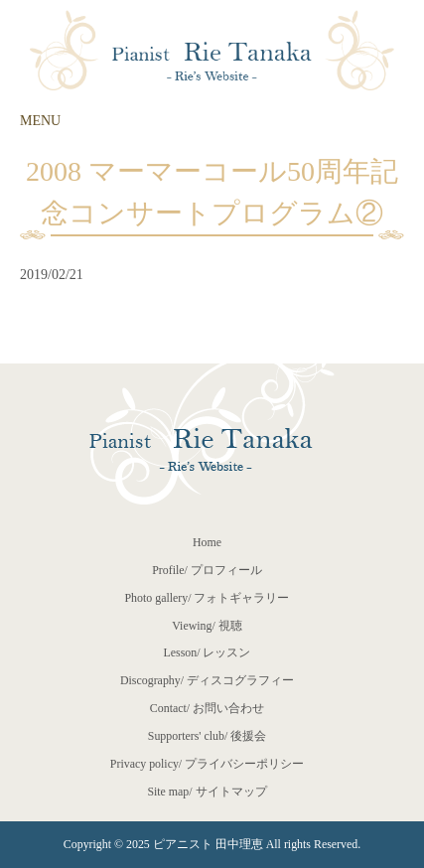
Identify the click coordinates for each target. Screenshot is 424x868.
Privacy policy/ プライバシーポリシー (207, 764)
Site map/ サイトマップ (207, 792)
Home (207, 542)
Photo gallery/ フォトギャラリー (207, 598)
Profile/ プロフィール (207, 570)
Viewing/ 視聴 (207, 626)
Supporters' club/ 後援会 (207, 736)
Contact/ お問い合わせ (207, 708)
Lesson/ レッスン (208, 652)
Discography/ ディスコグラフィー (207, 680)
